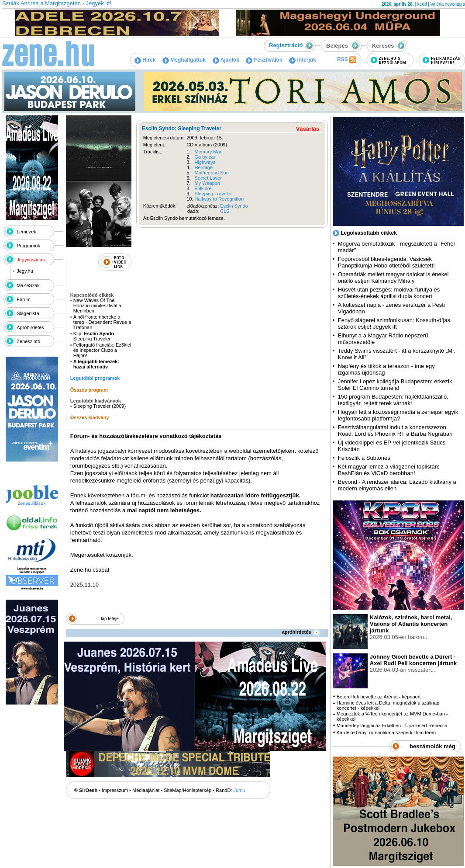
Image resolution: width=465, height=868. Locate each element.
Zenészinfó (28, 341)
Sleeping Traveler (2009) (100, 406)
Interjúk (303, 60)
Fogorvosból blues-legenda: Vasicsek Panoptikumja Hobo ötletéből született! (386, 262)
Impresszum (115, 790)
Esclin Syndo (234, 206)
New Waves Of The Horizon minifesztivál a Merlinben (97, 306)
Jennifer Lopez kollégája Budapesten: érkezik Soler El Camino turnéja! (395, 385)
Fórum (24, 299)
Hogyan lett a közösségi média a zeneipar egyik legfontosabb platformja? (398, 415)
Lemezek (26, 232)
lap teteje (110, 619)
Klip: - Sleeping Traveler (95, 336)
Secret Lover (208, 178)
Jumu (239, 790)
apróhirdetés (301, 632)
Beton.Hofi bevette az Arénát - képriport (379, 697)
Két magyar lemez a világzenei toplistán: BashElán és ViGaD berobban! (389, 470)
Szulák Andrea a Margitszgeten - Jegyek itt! (57, 3)
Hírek (145, 60)
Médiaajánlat (146, 790)
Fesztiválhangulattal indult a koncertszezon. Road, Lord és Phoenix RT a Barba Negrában (395, 431)
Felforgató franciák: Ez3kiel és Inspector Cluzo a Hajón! (102, 350)
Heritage (204, 167)
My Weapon (208, 183)
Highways (205, 162)
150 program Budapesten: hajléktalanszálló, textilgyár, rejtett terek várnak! (393, 400)
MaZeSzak (28, 285)
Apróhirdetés (30, 327)
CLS (225, 211)
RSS (347, 60)
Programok (28, 246)
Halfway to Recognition (219, 199)
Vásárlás (308, 129)
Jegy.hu (25, 271)
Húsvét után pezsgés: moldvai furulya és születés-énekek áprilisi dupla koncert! (389, 293)
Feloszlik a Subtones (364, 458)
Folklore (203, 188)
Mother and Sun (212, 173)
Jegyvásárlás (31, 260)
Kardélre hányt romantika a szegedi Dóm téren (386, 733)
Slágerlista (28, 313)
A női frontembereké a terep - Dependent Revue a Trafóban (102, 322)
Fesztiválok (264, 60)
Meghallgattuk (184, 60)
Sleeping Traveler (214, 194)
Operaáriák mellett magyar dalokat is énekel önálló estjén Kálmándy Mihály (393, 278)
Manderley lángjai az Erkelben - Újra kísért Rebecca (392, 726)
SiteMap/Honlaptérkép (188, 790)
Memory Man (209, 152)
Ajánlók (226, 60)
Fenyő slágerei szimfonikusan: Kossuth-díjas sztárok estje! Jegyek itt (394, 323)
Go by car (205, 157)
